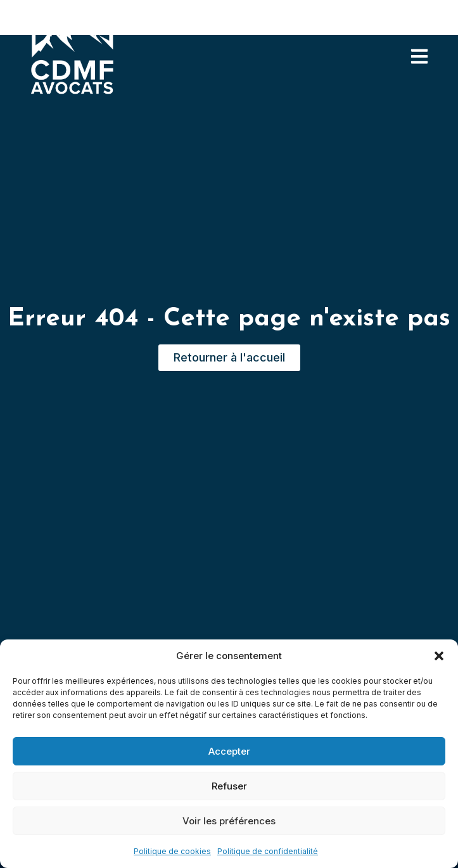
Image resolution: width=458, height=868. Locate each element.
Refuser (229, 786)
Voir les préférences (229, 821)
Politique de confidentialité (268, 851)
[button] (439, 656)
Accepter (229, 751)
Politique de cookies (172, 851)
